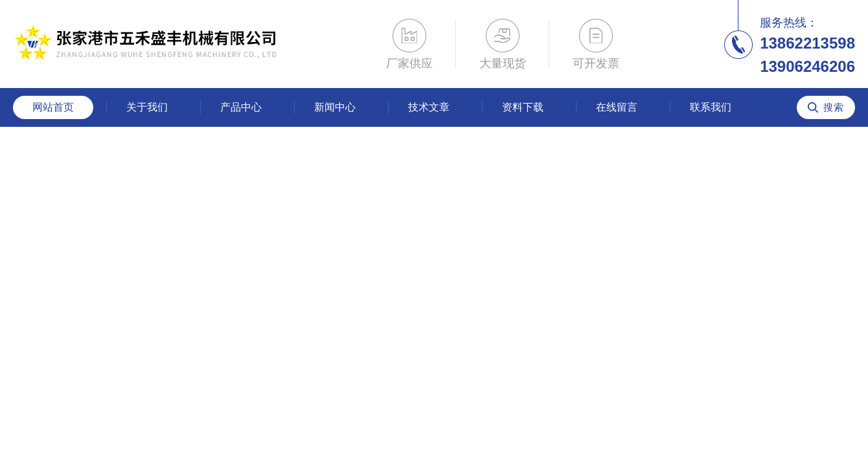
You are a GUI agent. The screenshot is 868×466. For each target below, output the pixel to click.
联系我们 (711, 107)
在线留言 (617, 107)
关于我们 (147, 107)
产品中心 (241, 107)
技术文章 (429, 107)
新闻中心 (335, 107)
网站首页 (53, 107)
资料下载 (523, 107)
